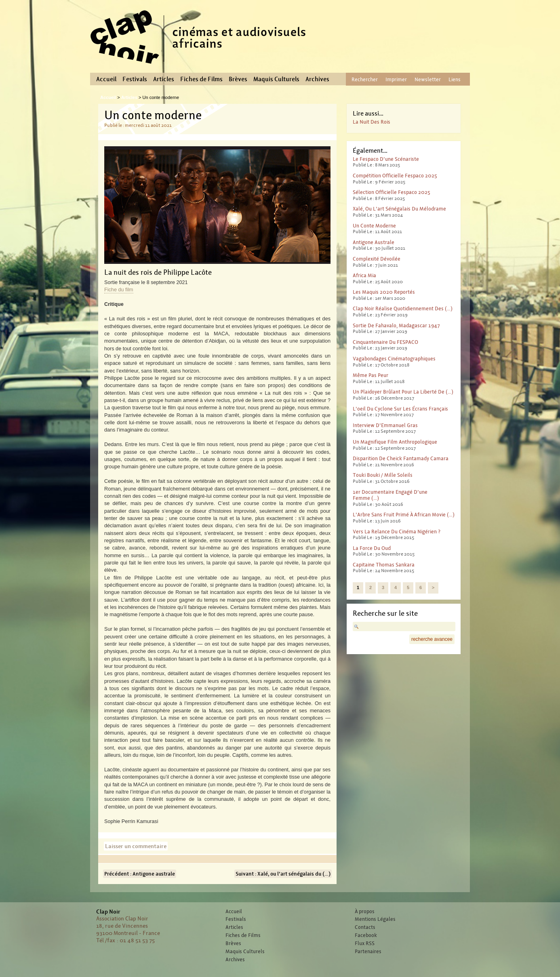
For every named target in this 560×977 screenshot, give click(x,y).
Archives (317, 79)
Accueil (106, 79)
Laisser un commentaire (136, 846)
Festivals (135, 79)
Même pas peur (371, 375)
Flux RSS (365, 943)
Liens (455, 79)
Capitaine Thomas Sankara (384, 565)
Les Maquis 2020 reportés (384, 292)
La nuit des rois (372, 122)
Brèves (238, 79)
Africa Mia (364, 275)
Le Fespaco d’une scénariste (386, 159)
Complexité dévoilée (377, 259)
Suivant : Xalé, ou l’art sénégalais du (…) (283, 874)
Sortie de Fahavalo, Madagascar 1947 (396, 325)
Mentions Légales (375, 919)
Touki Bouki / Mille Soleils (383, 475)
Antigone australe (374, 242)
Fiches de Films (201, 79)
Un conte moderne (374, 226)
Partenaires (368, 952)
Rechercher (365, 79)
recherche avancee (432, 639)
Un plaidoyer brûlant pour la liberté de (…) (403, 392)
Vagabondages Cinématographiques (394, 359)
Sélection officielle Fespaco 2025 (392, 192)
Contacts (365, 927)
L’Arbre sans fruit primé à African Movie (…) (404, 515)
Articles (164, 79)
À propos (365, 912)
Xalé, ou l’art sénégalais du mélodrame (399, 209)
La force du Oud (372, 548)
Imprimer (396, 79)
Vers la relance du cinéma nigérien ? (397, 532)
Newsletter (428, 79)
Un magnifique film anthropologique (395, 442)
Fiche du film (119, 290)
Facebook (366, 935)
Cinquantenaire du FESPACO (385, 342)
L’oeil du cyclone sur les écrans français (400, 409)
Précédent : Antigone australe (140, 874)
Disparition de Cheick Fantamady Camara (401, 458)
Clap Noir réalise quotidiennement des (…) (403, 308)
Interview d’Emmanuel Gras (385, 425)
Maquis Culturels (276, 79)
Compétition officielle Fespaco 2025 (395, 176)
